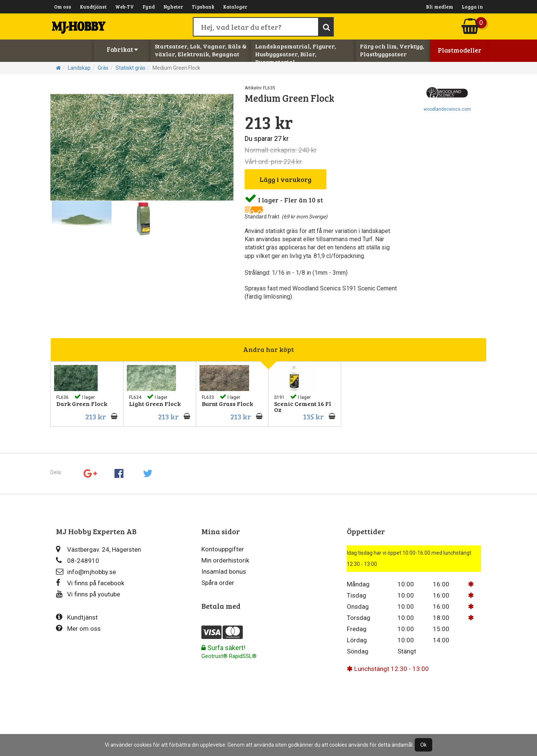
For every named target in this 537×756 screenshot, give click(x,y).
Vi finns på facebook (90, 583)
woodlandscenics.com (447, 109)
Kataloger (235, 7)
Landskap (79, 68)
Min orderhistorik (225, 560)
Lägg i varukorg (285, 179)
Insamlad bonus (224, 571)
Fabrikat (122, 49)
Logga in (472, 7)
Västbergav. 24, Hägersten (98, 549)
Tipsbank (203, 7)
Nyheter (173, 7)
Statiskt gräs (131, 68)
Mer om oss (78, 628)
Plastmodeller (460, 50)
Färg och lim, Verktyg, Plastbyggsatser (392, 50)
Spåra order (218, 583)
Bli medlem (439, 7)
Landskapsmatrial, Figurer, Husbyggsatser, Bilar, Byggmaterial (296, 54)
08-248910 (78, 560)
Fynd (149, 7)
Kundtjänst (93, 7)
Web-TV (125, 7)
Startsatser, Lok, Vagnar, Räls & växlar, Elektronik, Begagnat (201, 50)
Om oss (63, 7)
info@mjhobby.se (86, 572)
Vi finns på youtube (88, 594)
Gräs (103, 68)
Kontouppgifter (223, 549)
